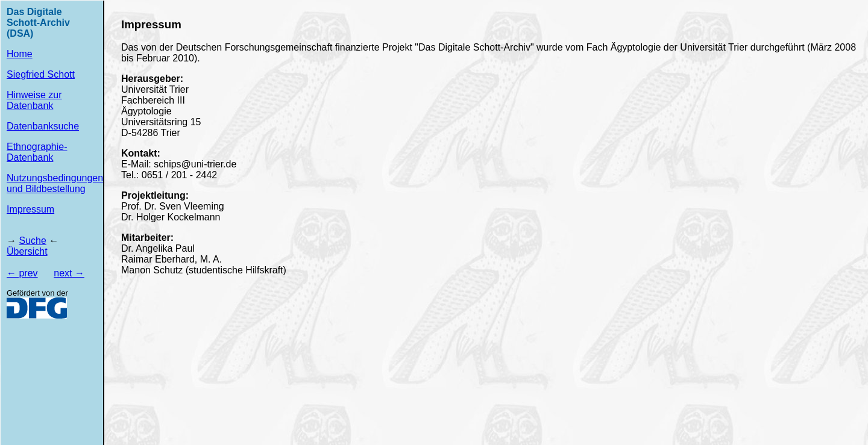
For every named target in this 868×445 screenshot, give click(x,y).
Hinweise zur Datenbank (34, 100)
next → (69, 273)
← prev (22, 273)
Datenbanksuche (43, 126)
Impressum (30, 209)
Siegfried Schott (41, 74)
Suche (32, 241)
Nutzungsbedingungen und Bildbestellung (55, 183)
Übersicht (27, 251)
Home (20, 54)
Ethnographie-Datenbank (37, 152)
